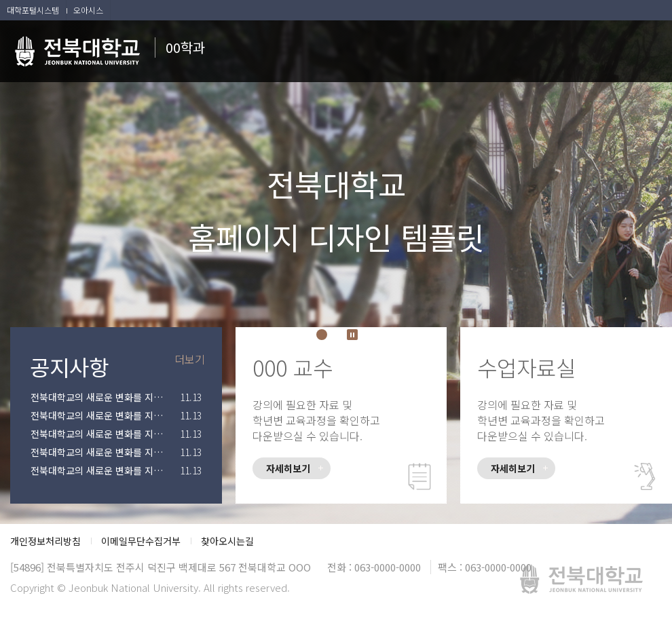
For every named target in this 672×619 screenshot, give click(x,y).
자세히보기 (288, 468)
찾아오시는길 (227, 541)
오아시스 (88, 10)
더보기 (190, 359)
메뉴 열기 (652, 48)
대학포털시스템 (33, 10)
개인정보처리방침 (45, 541)
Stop (352, 335)
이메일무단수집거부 (141, 541)
